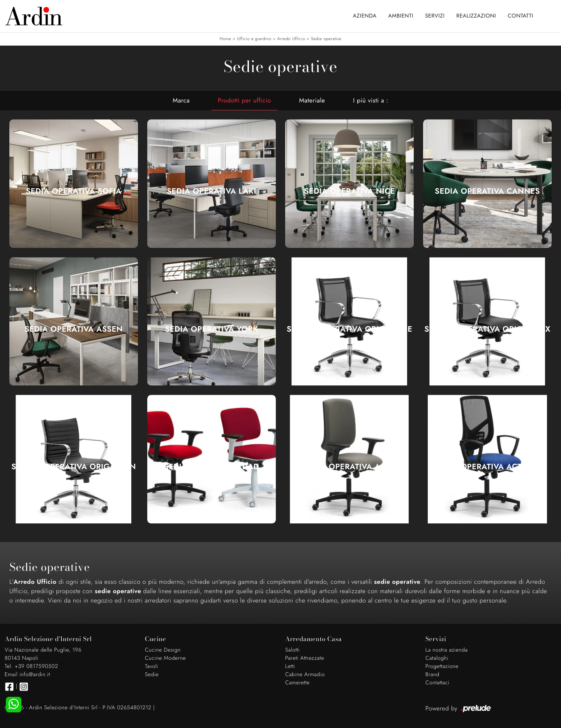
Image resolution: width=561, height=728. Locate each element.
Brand (432, 675)
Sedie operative (326, 39)
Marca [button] (181, 100)
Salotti (292, 650)
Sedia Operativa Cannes (487, 191)
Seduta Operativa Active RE (487, 467)
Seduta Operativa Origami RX (487, 329)
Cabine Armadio (305, 675)
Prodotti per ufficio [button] (244, 100)
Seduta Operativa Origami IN (74, 467)
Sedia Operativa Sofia (73, 191)
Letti (290, 666)
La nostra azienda (447, 650)
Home (225, 39)
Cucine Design (163, 650)
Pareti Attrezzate (305, 658)
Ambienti (401, 16)
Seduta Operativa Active (350, 467)
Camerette (297, 683)
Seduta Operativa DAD (212, 467)
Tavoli (152, 666)
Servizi (435, 16)
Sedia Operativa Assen (74, 329)
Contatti (520, 16)
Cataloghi (437, 658)
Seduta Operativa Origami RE (350, 329)
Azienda (365, 16)
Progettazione (442, 666)
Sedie (152, 675)
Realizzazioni (476, 16)
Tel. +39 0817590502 (31, 666)
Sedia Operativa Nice (349, 191)
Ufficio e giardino (254, 39)
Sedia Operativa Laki (212, 191)
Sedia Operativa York (212, 329)
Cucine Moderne (165, 658)
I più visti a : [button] (370, 100)
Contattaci (438, 683)
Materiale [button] (312, 100)
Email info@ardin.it (27, 675)
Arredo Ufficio (291, 39)
